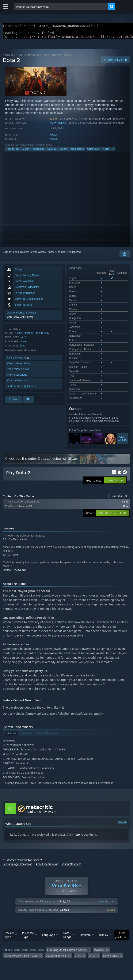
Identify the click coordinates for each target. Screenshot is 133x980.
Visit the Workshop (18, 383)
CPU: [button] (78, 915)
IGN (16, 514)
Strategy (52, 151)
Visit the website (18, 360)
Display (104, 894)
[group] (67, 912)
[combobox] (61, 7)
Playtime (85, 894)
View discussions (17, 377)
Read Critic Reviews (39, 771)
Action (106, 151)
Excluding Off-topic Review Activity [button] (66, 909)
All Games (9, 57)
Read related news (18, 372)
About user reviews (47, 823)
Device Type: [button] (110, 915)
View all (122, 782)
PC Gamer (20, 529)
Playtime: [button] (99, 909)
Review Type (9, 894)
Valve (54, 138)
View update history (19, 366)
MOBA (26, 151)
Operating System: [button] (56, 915)
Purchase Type (28, 894)
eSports (64, 151)
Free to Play (13, 151)
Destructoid (20, 499)
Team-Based (77, 151)
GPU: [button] (92, 915)
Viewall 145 (122, 340)
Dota (23, 348)
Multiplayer (38, 151)
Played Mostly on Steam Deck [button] (21, 915)
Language (49, 894)
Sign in (7, 255)
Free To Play (42, 335)
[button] (17, 909)
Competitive (93, 151)
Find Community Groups (21, 389)
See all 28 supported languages (87, 300)
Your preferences (71, 823)
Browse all (119, 455)
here (77, 794)
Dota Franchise (52, 57)
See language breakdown (18, 823)
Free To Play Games (29, 57)
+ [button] (113, 151)
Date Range (67, 894)
